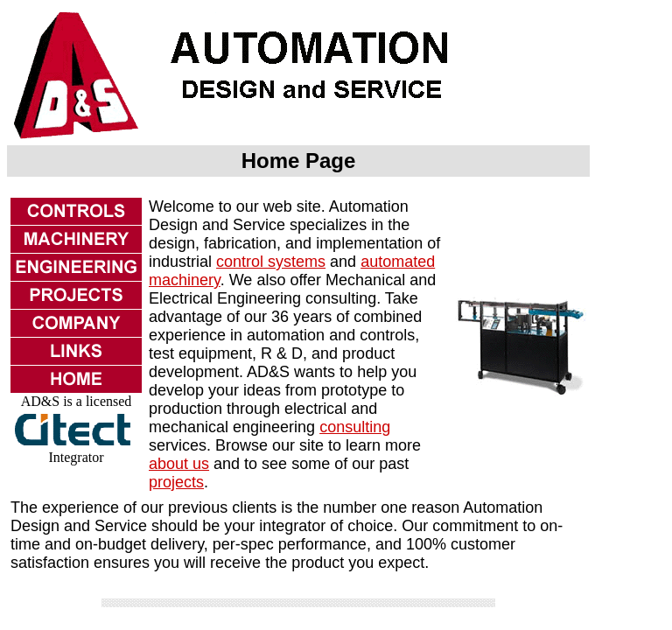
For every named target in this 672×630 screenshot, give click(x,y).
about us (179, 464)
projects (176, 482)
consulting (355, 427)
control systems (271, 262)
